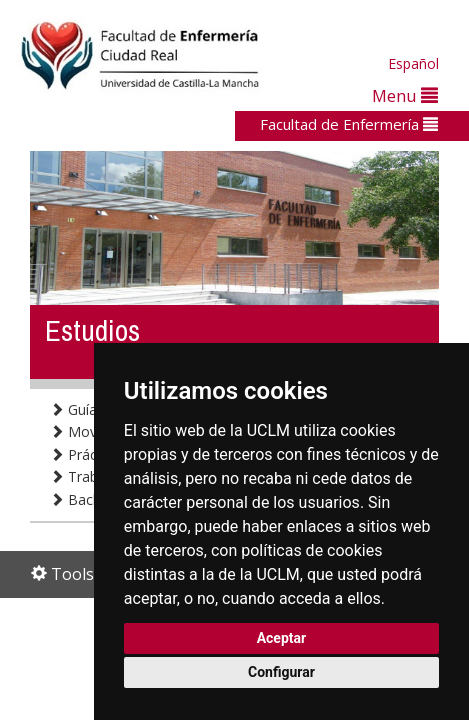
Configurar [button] (281, 672)
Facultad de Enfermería (349, 124)
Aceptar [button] (282, 638)
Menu (405, 95)
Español (413, 63)
